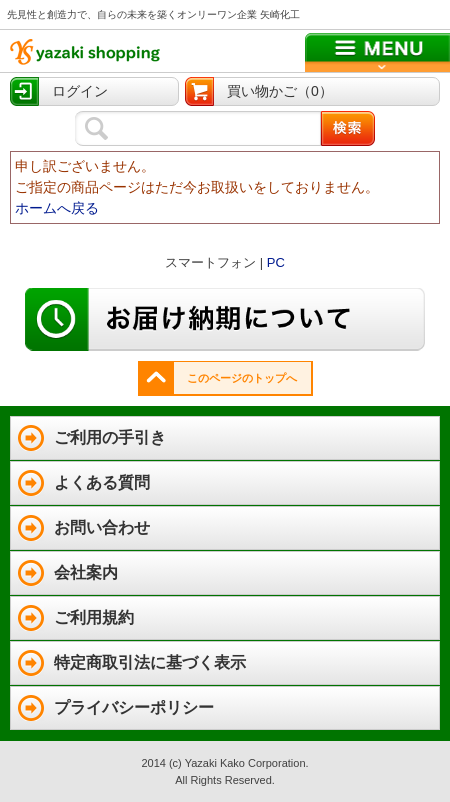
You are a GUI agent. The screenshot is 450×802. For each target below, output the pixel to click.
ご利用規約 (94, 617)
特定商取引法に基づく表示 (150, 662)
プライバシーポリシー (134, 707)
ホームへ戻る (57, 208)
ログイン (80, 91)
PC (276, 262)
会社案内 (86, 572)
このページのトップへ (242, 378)
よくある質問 (102, 482)
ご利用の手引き (110, 437)
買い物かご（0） (280, 91)
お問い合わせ (102, 527)
